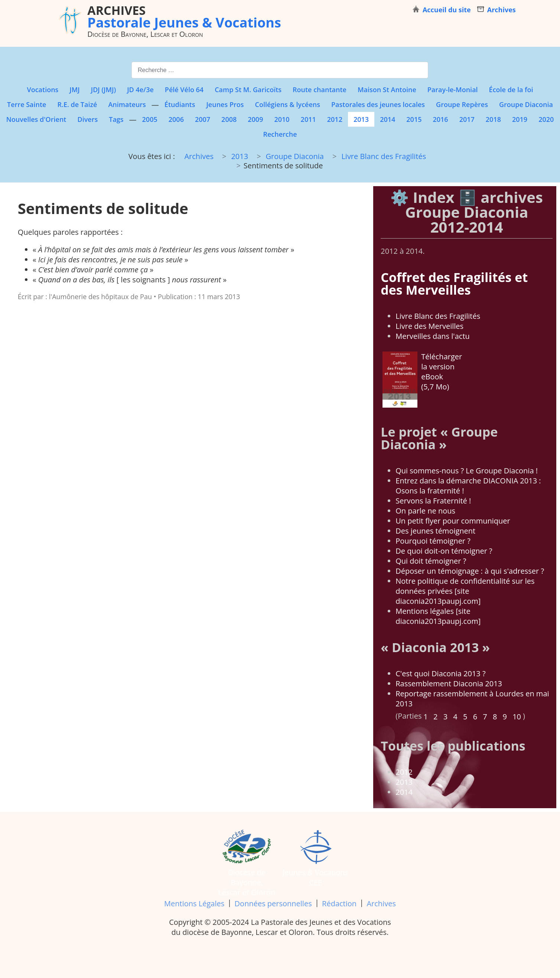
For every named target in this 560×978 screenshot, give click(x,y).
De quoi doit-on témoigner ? (444, 551)
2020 (546, 119)
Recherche (280, 134)
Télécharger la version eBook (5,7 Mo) (422, 379)
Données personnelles (273, 903)
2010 (282, 119)
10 (517, 717)
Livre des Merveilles (429, 326)
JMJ (74, 90)
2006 (176, 119)
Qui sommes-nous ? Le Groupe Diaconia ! (467, 471)
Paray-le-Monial (453, 90)
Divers (87, 119)
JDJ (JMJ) (103, 90)
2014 (388, 119)
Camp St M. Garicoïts (248, 90)
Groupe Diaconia (526, 104)
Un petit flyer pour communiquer (453, 521)
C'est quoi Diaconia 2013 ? (440, 673)
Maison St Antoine (387, 90)
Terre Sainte (27, 104)
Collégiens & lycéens (287, 104)
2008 (229, 119)
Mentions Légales (194, 903)
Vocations (43, 90)
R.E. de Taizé (77, 104)
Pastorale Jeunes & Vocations (184, 16)
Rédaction (339, 903)
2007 (203, 119)
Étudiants (180, 104)
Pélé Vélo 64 (184, 90)
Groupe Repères (462, 104)
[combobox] (280, 70)
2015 (414, 119)
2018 (493, 119)
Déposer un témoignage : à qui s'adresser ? (470, 571)
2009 (255, 119)
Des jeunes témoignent (435, 531)
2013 (361, 119)
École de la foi (511, 90)
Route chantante (320, 90)
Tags (116, 119)
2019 (520, 119)
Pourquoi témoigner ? (433, 541)
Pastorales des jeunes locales (378, 104)
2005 (150, 119)
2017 (467, 119)
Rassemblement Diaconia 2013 (449, 684)
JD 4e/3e (140, 90)
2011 (308, 119)
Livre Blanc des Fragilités (438, 316)
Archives (381, 903)
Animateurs (127, 104)
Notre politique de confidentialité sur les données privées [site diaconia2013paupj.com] (465, 591)
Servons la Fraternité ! (433, 501)
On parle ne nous (425, 511)
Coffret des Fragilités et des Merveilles (454, 284)
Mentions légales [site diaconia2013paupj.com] (438, 616)
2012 (335, 119)
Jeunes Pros (225, 104)
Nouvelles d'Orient (36, 119)
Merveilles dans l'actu (433, 336)
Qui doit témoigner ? (431, 561)
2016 (440, 119)
